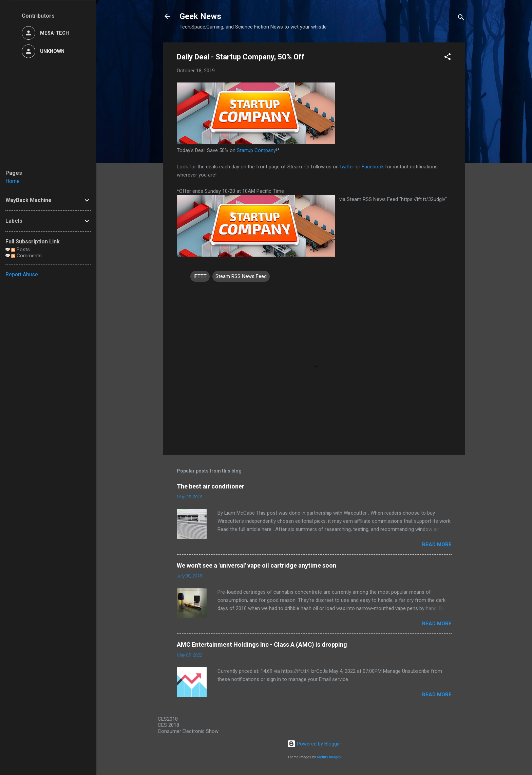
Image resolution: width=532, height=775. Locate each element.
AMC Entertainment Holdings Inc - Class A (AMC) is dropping (262, 644)
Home (13, 181)
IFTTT (200, 276)
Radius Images (329, 757)
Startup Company (256, 150)
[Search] (461, 19)
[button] (448, 58)
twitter (347, 167)
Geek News (200, 16)
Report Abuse (22, 274)
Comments (26, 256)
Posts (21, 250)
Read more (437, 545)
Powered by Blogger (314, 744)
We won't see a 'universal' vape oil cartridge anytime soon (256, 565)
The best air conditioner (211, 486)
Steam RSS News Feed (241, 276)
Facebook (373, 167)
